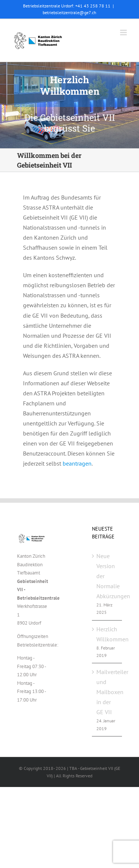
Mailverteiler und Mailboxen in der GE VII (107, 692)
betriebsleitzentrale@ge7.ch (69, 12)
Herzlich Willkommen (107, 634)
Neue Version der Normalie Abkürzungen (107, 576)
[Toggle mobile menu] (124, 33)
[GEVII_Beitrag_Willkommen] (69, 105)
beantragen (77, 463)
